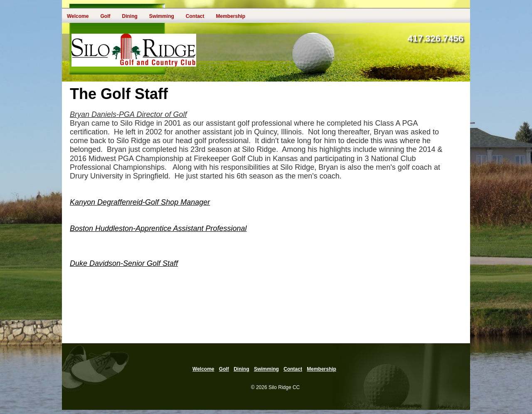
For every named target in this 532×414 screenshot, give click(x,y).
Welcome (78, 16)
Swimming (162, 16)
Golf (105, 16)
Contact (195, 16)
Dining (129, 16)
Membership (230, 16)
